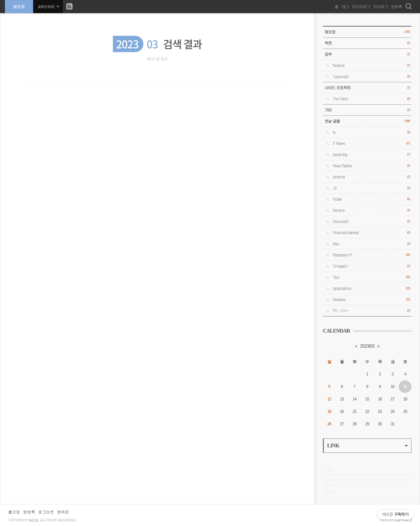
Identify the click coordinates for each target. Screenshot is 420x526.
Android (371, 177)
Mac (371, 244)
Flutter (371, 199)
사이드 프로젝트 (367, 88)
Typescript (371, 77)
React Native (371, 166)
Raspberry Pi (371, 255)
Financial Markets (371, 233)
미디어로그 (361, 6)
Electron (371, 210)
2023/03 (367, 346)
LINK (367, 445)
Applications (371, 288)
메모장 (19, 6)
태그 (345, 6)
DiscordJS (371, 222)
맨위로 (63, 512)
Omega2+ (371, 266)
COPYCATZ (403, 520)
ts (371, 132)
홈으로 (14, 512)
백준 (367, 43)
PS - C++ (371, 311)
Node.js (371, 65)
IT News (371, 143)
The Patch (371, 99)
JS (371, 188)
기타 (367, 110)
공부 (367, 54)
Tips (371, 277)
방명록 (397, 6)
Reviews (371, 300)
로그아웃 (46, 512)
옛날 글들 (367, 121)
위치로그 (381, 6)
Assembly (371, 155)
